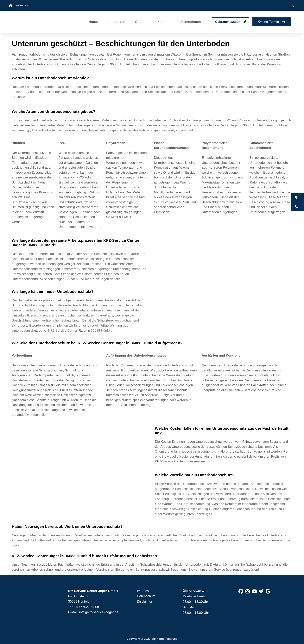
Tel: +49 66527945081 (84, 607)
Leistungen (116, 22)
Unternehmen (190, 22)
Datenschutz (146, 596)
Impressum (145, 591)
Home (93, 22)
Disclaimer (145, 602)
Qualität (142, 22)
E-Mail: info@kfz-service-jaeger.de (93, 612)
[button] (292, 5)
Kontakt (164, 22)
